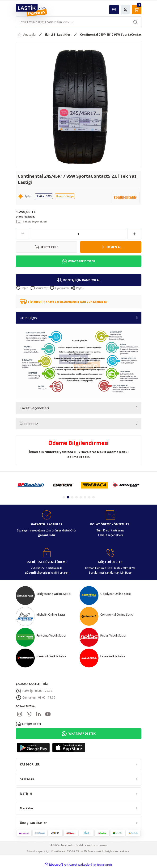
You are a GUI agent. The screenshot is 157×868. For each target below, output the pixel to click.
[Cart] (137, 10)
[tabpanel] (31, 485)
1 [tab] (64, 497)
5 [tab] (81, 497)
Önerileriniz (29, 424)
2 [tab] (68, 497)
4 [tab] (76, 497)
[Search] (79, 22)
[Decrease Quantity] (23, 234)
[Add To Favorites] (22, 288)
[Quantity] (79, 234)
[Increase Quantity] (134, 234)
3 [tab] (72, 497)
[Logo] (32, 10)
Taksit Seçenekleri (34, 408)
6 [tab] (85, 497)
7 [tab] (89, 497)
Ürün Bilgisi (29, 318)
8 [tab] (93, 497)
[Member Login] (125, 10)
